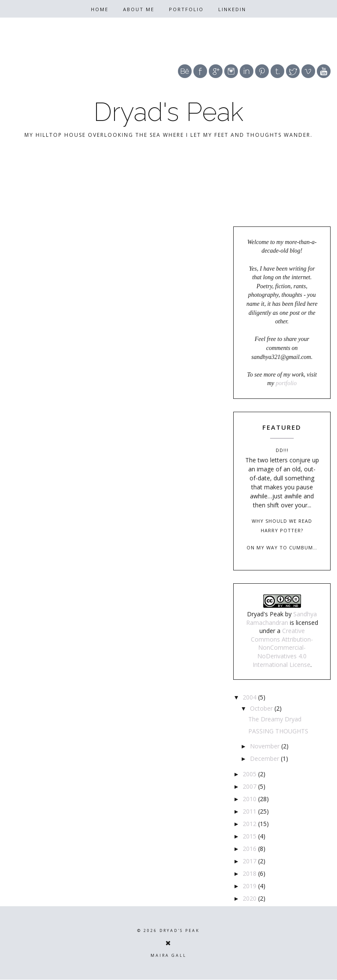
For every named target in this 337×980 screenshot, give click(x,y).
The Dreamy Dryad (275, 719)
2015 (250, 836)
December (265, 758)
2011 (250, 811)
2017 (250, 861)
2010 (250, 799)
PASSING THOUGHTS (278, 731)
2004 (250, 697)
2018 (250, 873)
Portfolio (186, 9)
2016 (250, 849)
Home (100, 9)
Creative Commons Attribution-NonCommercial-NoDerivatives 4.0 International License (282, 647)
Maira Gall (168, 955)
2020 (250, 898)
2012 (250, 824)
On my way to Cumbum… (282, 547)
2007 (250, 786)
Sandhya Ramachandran (282, 618)
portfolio (286, 383)
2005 (250, 774)
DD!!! (282, 450)
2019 (250, 886)
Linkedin (232, 9)
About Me (139, 9)
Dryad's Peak (168, 112)
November (266, 746)
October (262, 708)
